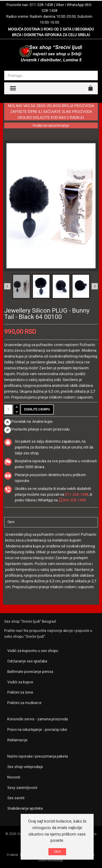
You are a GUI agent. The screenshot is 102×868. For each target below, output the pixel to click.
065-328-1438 (72, 500)
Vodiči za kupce (20, 682)
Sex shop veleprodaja (25, 767)
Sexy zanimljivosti (22, 788)
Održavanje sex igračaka (27, 661)
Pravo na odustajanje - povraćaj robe (37, 729)
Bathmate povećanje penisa (30, 672)
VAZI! (57, 853)
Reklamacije (17, 740)
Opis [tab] (11, 522)
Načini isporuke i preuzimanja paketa (38, 756)
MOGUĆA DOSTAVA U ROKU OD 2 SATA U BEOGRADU (51, 29)
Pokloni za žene (20, 692)
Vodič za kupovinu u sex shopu (33, 651)
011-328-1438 (41, 5)
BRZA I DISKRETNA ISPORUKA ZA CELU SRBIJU (51, 35)
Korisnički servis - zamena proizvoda (38, 719)
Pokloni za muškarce (24, 703)
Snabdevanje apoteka (25, 808)
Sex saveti (16, 798)
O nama (12, 855)
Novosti (14, 777)
